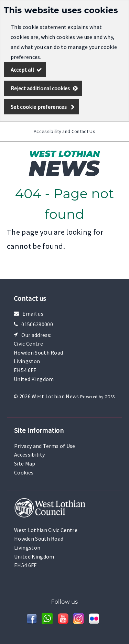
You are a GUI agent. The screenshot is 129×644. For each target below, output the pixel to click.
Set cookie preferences (39, 107)
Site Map (25, 463)
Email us (33, 314)
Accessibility (29, 454)
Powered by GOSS (98, 397)
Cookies (24, 472)
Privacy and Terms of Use (45, 446)
